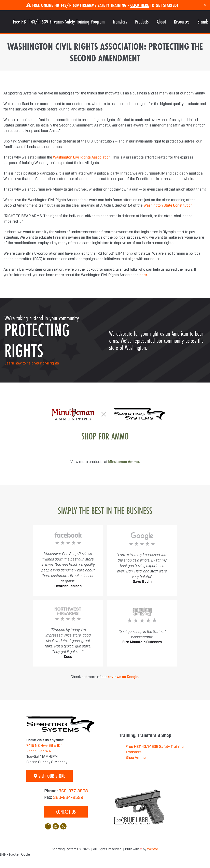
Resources (182, 22)
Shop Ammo (136, 758)
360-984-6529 (68, 798)
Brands (203, 22)
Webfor (153, 849)
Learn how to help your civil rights (32, 363)
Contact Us (66, 812)
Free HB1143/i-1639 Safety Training (155, 747)
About (161, 22)
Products (142, 22)
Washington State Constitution (168, 206)
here (143, 275)
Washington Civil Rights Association (82, 158)
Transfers (120, 22)
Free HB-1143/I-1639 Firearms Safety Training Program (59, 22)
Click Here (140, 5)
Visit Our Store (50, 776)
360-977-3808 (73, 791)
